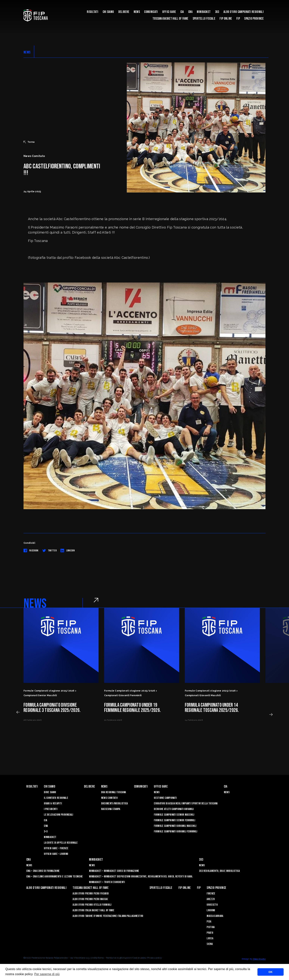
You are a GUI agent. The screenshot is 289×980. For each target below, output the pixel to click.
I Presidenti (51, 809)
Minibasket (204, 12)
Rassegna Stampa (111, 809)
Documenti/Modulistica (115, 804)
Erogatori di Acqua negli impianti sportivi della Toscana (186, 804)
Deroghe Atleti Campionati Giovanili (174, 809)
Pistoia (211, 927)
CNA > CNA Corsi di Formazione (43, 871)
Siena (210, 944)
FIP (238, 19)
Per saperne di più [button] (47, 974)
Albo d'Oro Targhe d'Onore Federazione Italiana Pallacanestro (108, 916)
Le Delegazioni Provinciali (58, 815)
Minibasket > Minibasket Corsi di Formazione (114, 871)
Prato (210, 933)
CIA (182, 12)
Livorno (211, 910)
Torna (29, 142)
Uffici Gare (169, 12)
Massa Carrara (215, 916)
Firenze (211, 894)
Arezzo (211, 899)
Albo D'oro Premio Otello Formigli (92, 905)
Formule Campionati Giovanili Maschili (175, 826)
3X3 (217, 12)
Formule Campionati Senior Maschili (174, 815)
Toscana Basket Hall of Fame (170, 19)
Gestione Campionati (165, 798)
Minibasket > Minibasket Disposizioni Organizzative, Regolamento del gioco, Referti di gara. (141, 877)
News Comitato (109, 798)
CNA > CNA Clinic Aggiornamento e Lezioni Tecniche (55, 877)
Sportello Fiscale (204, 19)
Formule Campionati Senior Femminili (174, 820)
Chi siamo (108, 12)
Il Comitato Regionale (56, 798)
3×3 (46, 832)
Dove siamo (50, 792)
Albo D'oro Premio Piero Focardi (91, 894)
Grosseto (212, 905)
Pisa (209, 922)
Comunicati (151, 12)
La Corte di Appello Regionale (61, 843)
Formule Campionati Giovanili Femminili (175, 832)
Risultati (93, 12)
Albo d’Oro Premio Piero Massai (90, 899)
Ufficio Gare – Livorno (56, 854)
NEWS (27, 52)
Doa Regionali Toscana (114, 792)
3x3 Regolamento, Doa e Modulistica (219, 871)
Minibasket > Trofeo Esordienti (107, 882)
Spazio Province (254, 19)
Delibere (124, 12)
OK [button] (271, 972)
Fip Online (226, 19)
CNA (190, 12)
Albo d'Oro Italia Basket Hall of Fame (93, 910)
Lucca (210, 938)
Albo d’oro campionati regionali (244, 12)
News (137, 12)
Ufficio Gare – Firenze (56, 848)
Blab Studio (259, 959)
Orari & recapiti (53, 804)
